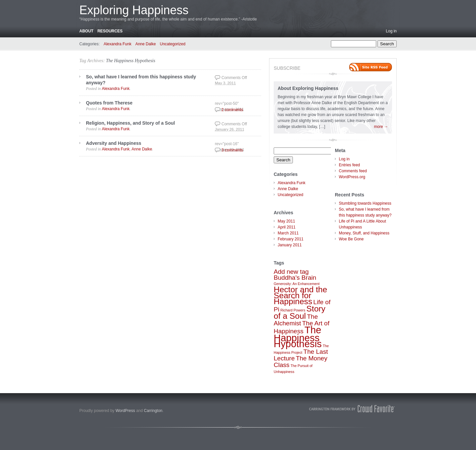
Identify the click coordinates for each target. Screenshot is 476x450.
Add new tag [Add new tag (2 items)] (291, 272)
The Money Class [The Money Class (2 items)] (300, 362)
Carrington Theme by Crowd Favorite (352, 409)
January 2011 (290, 245)
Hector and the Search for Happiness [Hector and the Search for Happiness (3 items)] (300, 295)
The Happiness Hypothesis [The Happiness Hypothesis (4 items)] (298, 337)
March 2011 (288, 233)
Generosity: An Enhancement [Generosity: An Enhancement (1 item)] (297, 284)
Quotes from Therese (109, 103)
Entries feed (349, 165)
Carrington (153, 411)
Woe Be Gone (351, 239)
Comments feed (353, 171)
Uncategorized (172, 44)
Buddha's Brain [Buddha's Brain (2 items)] (295, 278)
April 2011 (287, 227)
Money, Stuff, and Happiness (364, 233)
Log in (391, 31)
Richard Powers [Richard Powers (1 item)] (293, 310)
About (86, 31)
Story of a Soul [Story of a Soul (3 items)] (299, 312)
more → (381, 127)
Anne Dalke (145, 44)
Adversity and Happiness (114, 143)
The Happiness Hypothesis (130, 61)
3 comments (232, 150)
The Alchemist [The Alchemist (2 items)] (296, 320)
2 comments (232, 110)
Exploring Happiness (134, 10)
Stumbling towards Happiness (365, 203)
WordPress (125, 411)
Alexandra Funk (117, 44)
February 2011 (291, 239)
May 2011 (286, 221)
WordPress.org (352, 177)
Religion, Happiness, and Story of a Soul (130, 123)
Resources (110, 31)
